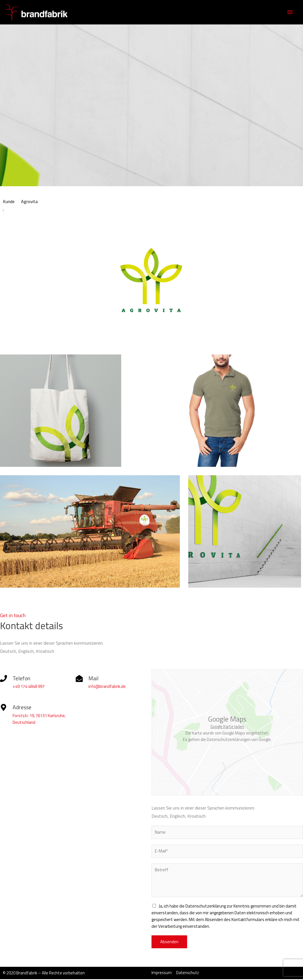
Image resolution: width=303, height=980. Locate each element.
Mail (94, 678)
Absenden (169, 943)
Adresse (22, 707)
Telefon (22, 678)
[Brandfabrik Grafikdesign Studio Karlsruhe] (31, 12)
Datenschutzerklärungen (229, 739)
